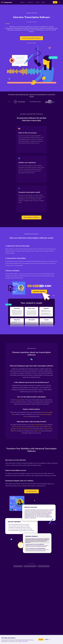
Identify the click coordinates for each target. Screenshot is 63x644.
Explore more (37, 431)
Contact (43, 2)
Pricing (38, 2)
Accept (41, 639)
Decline (47, 639)
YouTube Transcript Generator (24, 429)
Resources (31, 2)
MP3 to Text (39, 427)
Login (55, 2)
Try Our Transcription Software (31, 38)
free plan (18, 400)
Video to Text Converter (18, 427)
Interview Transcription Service (30, 566)
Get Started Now (32, 491)
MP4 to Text (48, 427)
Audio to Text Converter (37, 425)
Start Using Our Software (32, 217)
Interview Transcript (18, 566)
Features (23, 2)
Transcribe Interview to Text (44, 566)
